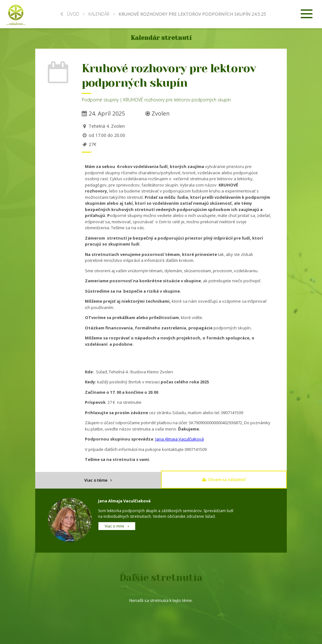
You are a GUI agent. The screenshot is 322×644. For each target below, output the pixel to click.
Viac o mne (117, 526)
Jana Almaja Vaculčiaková (180, 439)
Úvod (70, 14)
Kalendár (99, 14)
